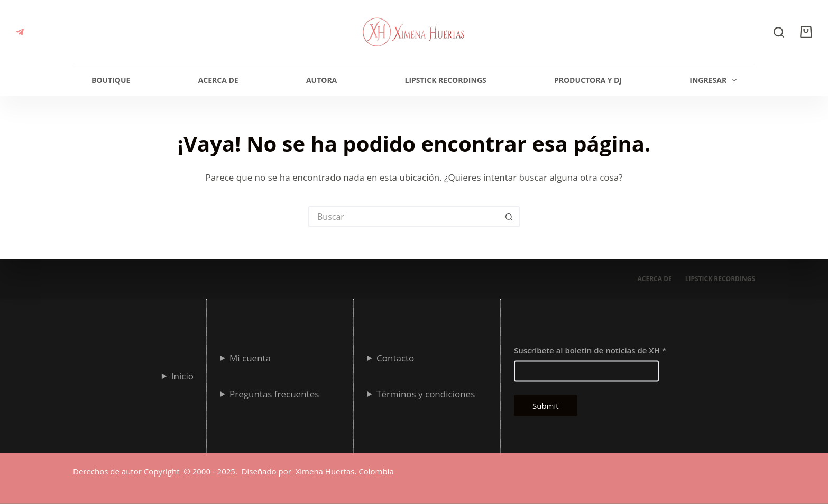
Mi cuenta (250, 357)
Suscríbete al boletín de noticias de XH (590, 350)
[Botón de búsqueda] (509, 217)
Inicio (182, 375)
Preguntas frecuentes (274, 393)
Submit (546, 405)
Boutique (111, 80)
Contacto (395, 357)
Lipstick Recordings (445, 80)
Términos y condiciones (426, 393)
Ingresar (715, 80)
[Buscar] (779, 32)
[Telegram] (20, 32)
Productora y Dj (588, 80)
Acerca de (218, 80)
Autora (321, 80)
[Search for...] (403, 217)
